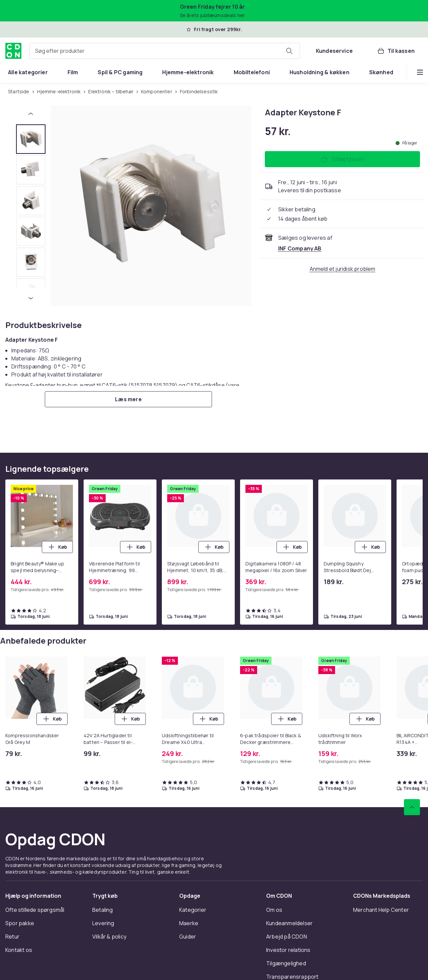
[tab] (31, 139)
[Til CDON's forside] (13, 51)
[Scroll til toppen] (412, 807)
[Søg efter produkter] (289, 51)
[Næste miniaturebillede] (31, 298)
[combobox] (165, 51)
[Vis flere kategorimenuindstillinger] (420, 72)
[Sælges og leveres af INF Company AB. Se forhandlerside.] (300, 248)
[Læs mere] (128, 399)
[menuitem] (28, 72)
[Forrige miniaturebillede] (31, 114)
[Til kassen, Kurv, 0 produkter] (396, 51)
